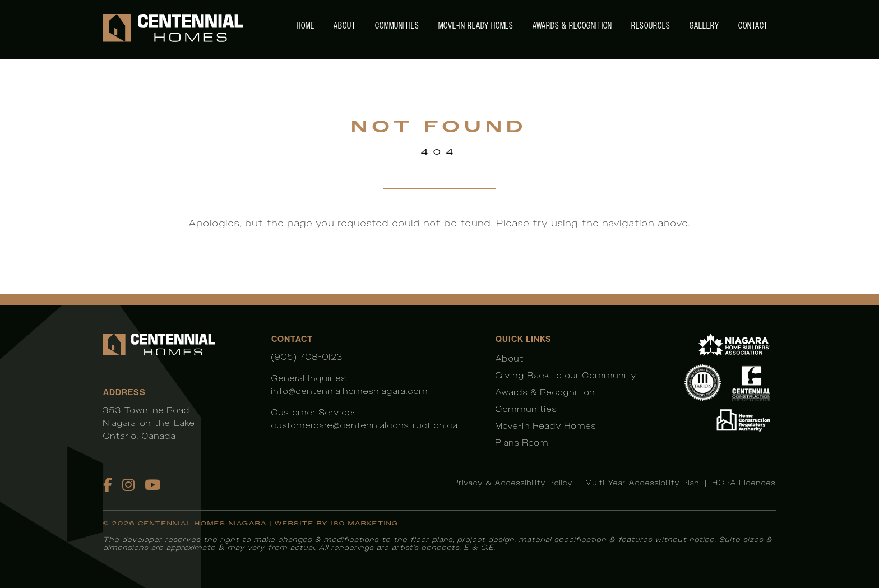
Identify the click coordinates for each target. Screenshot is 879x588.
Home (306, 26)
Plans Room (522, 443)
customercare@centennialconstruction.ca (365, 425)
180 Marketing (365, 523)
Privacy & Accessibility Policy (513, 483)
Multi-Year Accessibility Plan (643, 483)
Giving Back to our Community (566, 375)
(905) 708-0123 (307, 357)
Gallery (704, 26)
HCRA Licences (744, 483)
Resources (651, 26)
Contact (753, 26)
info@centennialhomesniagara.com (350, 391)
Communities (397, 26)
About (345, 26)
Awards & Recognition (572, 26)
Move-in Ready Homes (476, 26)
